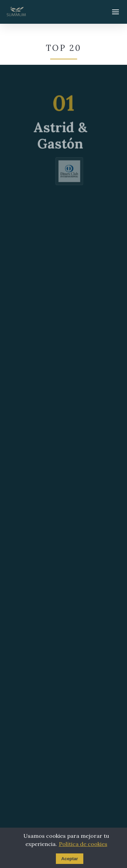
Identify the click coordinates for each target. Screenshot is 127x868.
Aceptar (70, 859)
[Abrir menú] (115, 12)
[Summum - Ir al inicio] (16, 12)
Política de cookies (83, 844)
